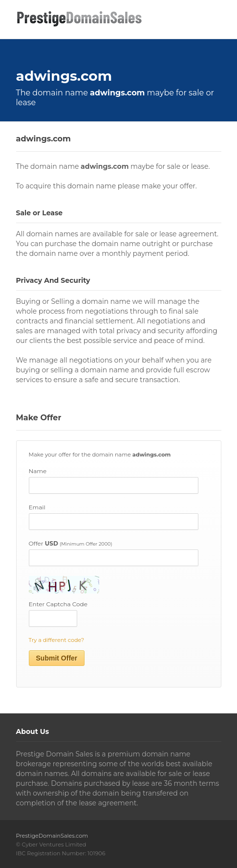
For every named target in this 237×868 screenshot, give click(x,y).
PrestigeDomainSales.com (52, 836)
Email (37, 507)
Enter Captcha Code (58, 604)
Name (38, 471)
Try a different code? (57, 640)
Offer (71, 543)
